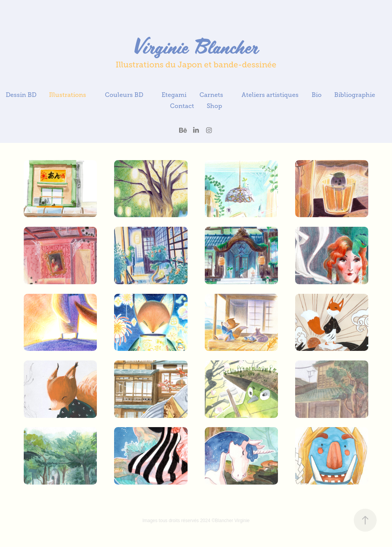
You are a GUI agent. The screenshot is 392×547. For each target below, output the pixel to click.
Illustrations (68, 95)
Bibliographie (355, 95)
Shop (214, 106)
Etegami (174, 95)
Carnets (211, 95)
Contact (182, 106)
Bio (317, 95)
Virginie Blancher (196, 46)
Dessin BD (21, 95)
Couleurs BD (124, 95)
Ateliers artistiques (270, 95)
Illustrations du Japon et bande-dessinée (196, 65)
